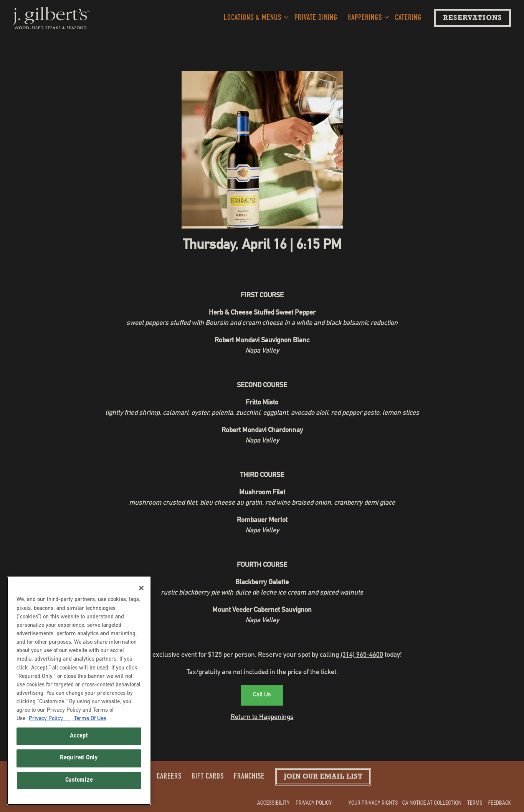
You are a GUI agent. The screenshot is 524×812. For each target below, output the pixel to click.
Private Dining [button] (316, 18)
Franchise (249, 777)
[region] (79, 691)
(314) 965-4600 (362, 655)
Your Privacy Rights (373, 803)
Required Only (79, 758)
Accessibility (274, 803)
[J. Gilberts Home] (51, 18)
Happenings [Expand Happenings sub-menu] (366, 17)
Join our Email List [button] (323, 777)
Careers (169, 777)
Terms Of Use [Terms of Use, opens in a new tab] (89, 719)
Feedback (499, 803)
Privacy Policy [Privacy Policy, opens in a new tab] (50, 719)
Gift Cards (208, 777)
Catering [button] (408, 18)
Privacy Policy (314, 803)
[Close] (141, 588)
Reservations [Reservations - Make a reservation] (473, 19)
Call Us (262, 695)
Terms (475, 803)
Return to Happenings (262, 718)
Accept (79, 736)
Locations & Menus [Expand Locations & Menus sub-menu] (254, 17)
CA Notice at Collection (432, 803)
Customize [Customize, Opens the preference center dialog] (79, 780)
